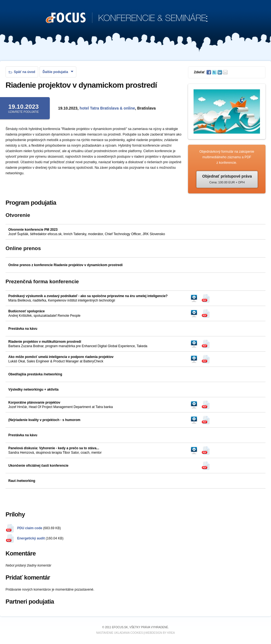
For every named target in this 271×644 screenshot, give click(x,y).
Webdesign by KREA (160, 633)
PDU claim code (30, 528)
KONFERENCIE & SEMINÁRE (127, 18)
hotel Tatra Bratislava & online (107, 108)
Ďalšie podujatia (58, 72)
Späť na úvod (22, 72)
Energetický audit (31, 538)
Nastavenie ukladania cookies (120, 633)
